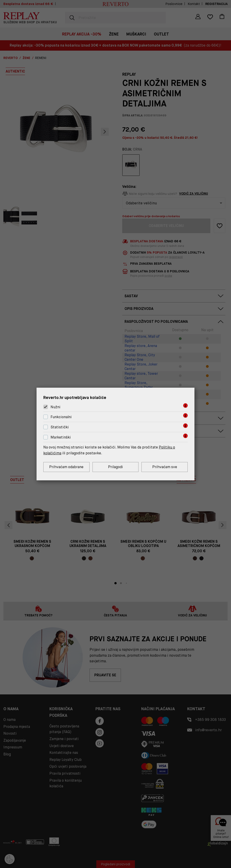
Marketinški (61, 437)
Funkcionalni (61, 417)
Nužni (55, 407)
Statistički (60, 427)
